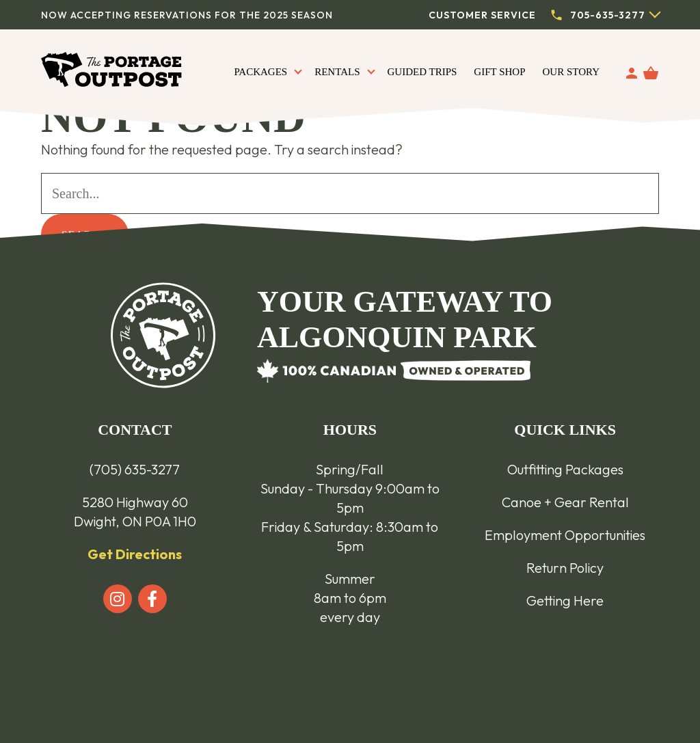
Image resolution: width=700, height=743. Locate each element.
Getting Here (565, 600)
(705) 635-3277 (135, 469)
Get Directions (135, 554)
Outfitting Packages (565, 469)
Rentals (337, 72)
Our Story (571, 72)
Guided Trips (422, 72)
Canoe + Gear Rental (565, 502)
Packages (260, 72)
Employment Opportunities (565, 535)
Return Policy (565, 568)
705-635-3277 (608, 15)
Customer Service (482, 15)
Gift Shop (499, 72)
